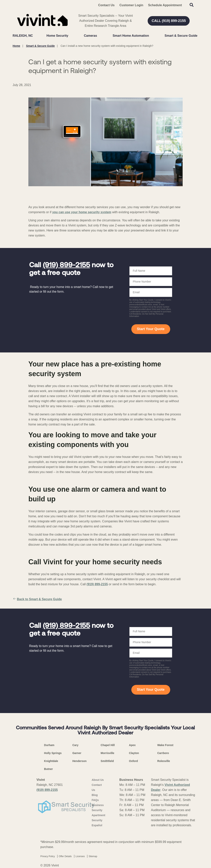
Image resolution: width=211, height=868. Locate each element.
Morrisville (107, 753)
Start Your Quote (151, 329)
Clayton (134, 753)
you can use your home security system (82, 212)
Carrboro (163, 753)
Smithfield (107, 761)
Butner (48, 769)
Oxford (133, 761)
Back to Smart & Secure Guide (37, 599)
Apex (132, 745)
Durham (49, 745)
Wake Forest (165, 745)
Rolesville (163, 761)
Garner (77, 753)
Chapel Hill (108, 745)
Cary (75, 745)
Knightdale (51, 761)
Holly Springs (53, 753)
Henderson (79, 761)
